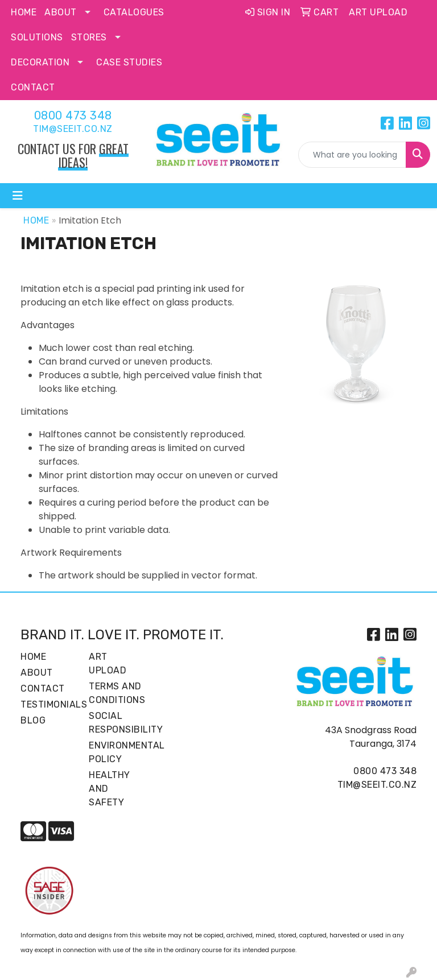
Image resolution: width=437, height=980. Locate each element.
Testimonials (48, 704)
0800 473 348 (73, 115)
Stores (89, 37)
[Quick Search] (352, 155)
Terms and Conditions (116, 693)
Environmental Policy (116, 752)
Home (24, 12)
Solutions (37, 37)
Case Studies (129, 62)
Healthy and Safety (110, 789)
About (61, 12)
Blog (33, 720)
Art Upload (108, 663)
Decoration (40, 62)
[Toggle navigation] (18, 196)
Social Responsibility (116, 723)
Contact (33, 87)
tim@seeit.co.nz (73, 129)
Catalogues (134, 12)
